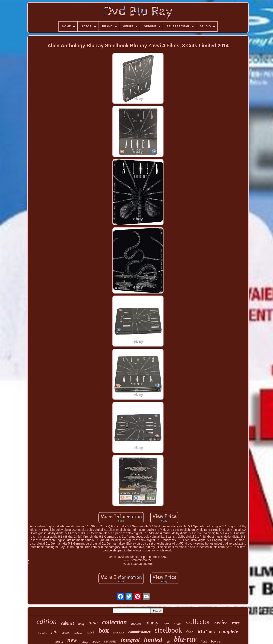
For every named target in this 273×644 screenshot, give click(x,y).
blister (96, 642)
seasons (110, 641)
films (204, 642)
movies (136, 623)
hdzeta (59, 642)
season (66, 633)
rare (236, 623)
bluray (152, 623)
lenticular (43, 633)
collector (198, 622)
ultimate (78, 633)
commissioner (139, 632)
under (178, 624)
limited (153, 640)
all (168, 642)
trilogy (85, 642)
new (72, 640)
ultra (166, 624)
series (221, 622)
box (103, 630)
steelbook (168, 630)
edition (46, 622)
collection (114, 622)
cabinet (67, 623)
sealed (90, 632)
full (54, 631)
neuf (81, 624)
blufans (206, 632)
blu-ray (185, 639)
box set (216, 641)
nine (93, 623)
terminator (119, 633)
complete (229, 631)
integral (130, 640)
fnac (190, 632)
